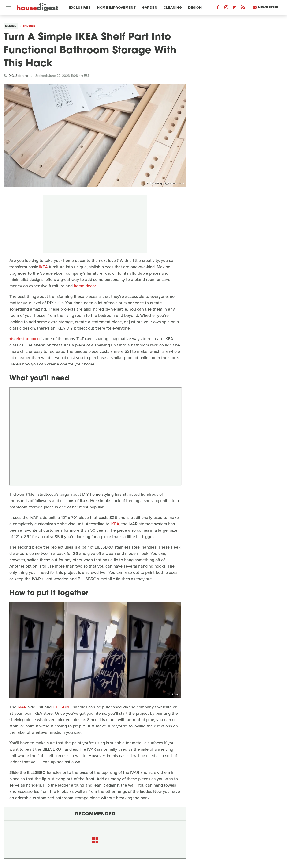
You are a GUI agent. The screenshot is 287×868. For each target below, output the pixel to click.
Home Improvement (116, 8)
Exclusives (80, 8)
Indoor (29, 26)
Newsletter (266, 7)
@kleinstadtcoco (24, 339)
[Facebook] (218, 8)
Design (195, 8)
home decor (85, 286)
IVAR (22, 707)
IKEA (43, 267)
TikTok (175, 695)
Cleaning (173, 8)
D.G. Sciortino (18, 76)
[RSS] (243, 8)
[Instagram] (226, 8)
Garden (150, 8)
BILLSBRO (62, 707)
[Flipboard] (235, 8)
